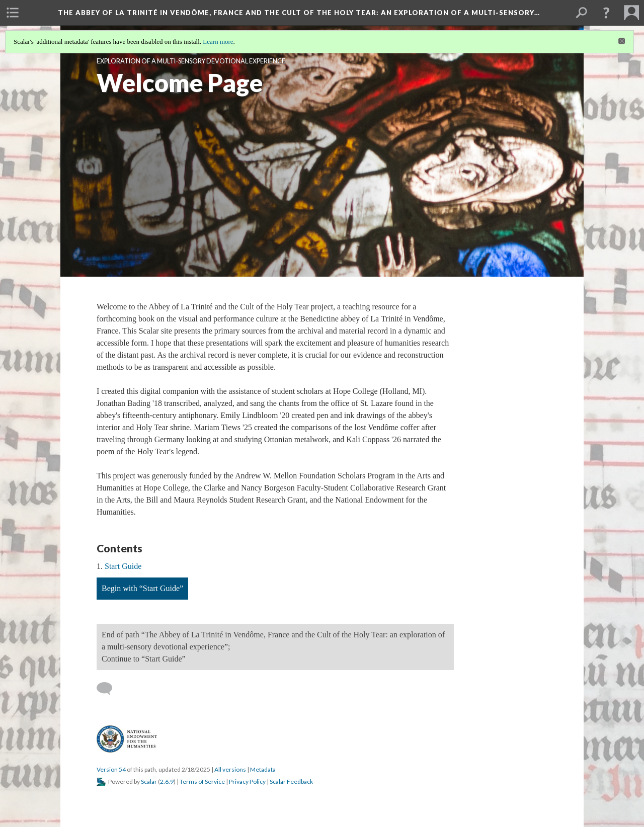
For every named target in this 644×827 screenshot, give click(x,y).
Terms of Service (202, 781)
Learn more (218, 42)
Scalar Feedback (291, 781)
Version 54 (111, 769)
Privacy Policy (247, 781)
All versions (230, 769)
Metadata (263, 769)
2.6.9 (167, 781)
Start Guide (123, 566)
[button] (606, 13)
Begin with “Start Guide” (142, 588)
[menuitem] (13, 13)
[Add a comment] (109, 689)
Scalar (149, 781)
